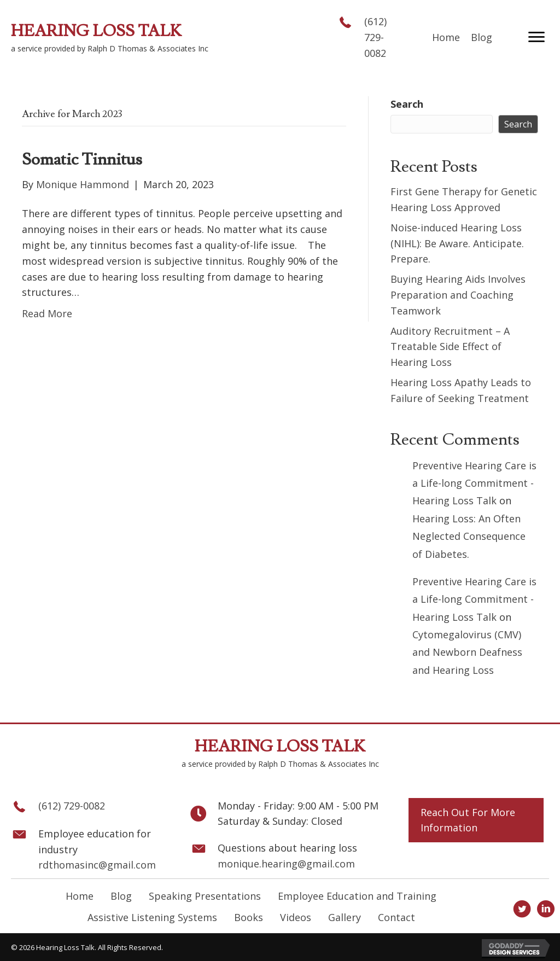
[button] (536, 37)
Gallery (345, 917)
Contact (396, 917)
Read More (47, 313)
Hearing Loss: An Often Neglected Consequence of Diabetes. (469, 536)
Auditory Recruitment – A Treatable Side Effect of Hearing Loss (450, 347)
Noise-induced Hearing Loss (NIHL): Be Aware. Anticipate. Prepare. (457, 243)
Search (407, 104)
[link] (446, 37)
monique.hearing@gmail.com (286, 864)
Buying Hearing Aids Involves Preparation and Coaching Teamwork (458, 295)
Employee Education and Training (357, 896)
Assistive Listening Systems (152, 917)
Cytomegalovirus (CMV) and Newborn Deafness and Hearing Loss (467, 652)
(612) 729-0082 (375, 37)
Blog (121, 896)
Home (80, 896)
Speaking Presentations (205, 896)
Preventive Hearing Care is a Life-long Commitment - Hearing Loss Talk (474, 483)
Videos (296, 917)
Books (249, 917)
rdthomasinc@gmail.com (97, 865)
